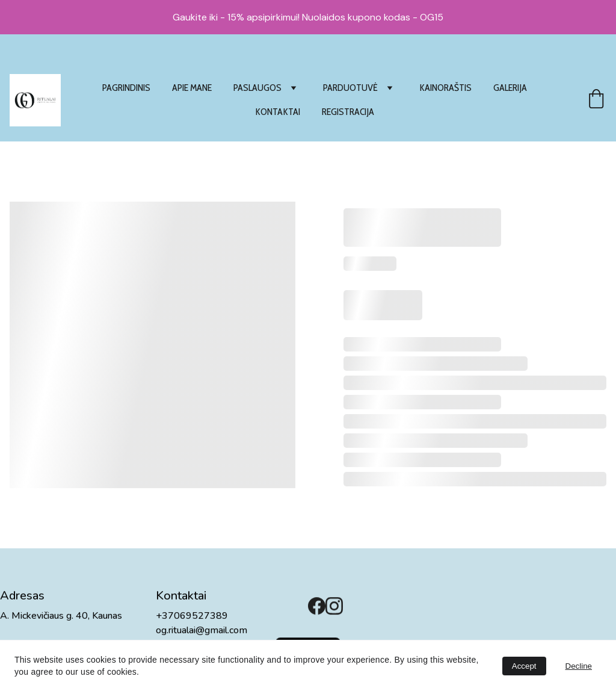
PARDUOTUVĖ (350, 88)
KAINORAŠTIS (445, 88)
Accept (524, 666)
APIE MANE (192, 88)
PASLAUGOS (257, 88)
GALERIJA (510, 88)
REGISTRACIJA (348, 112)
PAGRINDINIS (126, 88)
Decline (579, 666)
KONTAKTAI (278, 112)
